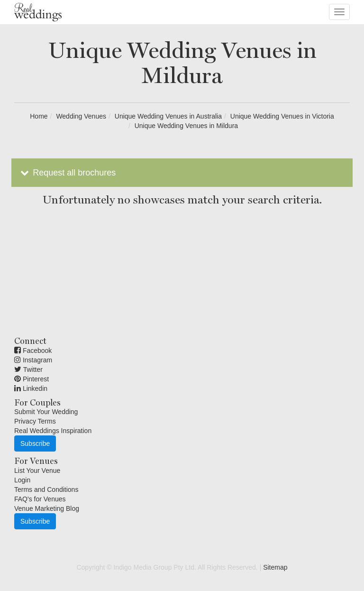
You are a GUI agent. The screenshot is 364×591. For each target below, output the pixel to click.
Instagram (33, 360)
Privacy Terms (35, 421)
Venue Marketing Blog (47, 508)
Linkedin (31, 388)
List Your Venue (37, 471)
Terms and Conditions (46, 489)
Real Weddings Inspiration (53, 431)
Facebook (33, 351)
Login (22, 480)
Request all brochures (67, 173)
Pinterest (32, 379)
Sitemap (275, 567)
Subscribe (35, 443)
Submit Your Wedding (46, 412)
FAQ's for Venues (40, 499)
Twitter (28, 369)
